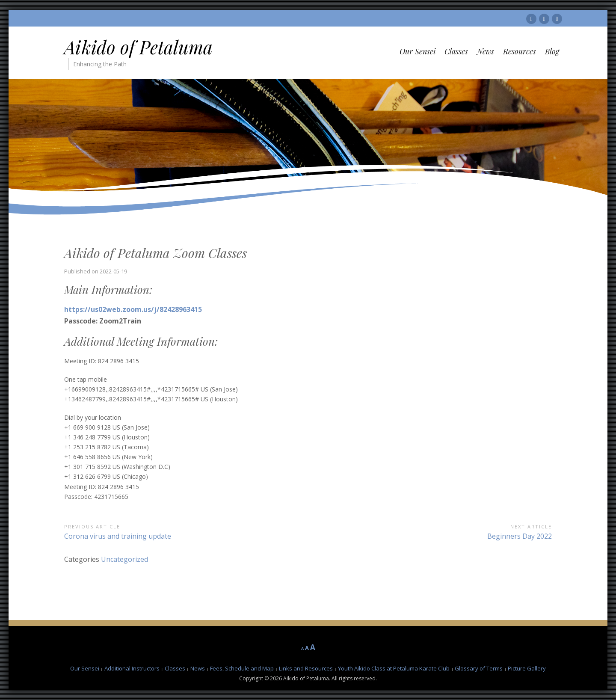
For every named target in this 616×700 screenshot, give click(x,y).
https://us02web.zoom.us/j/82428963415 (133, 309)
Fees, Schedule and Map (242, 668)
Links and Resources (306, 668)
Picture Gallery (527, 668)
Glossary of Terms (479, 668)
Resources (520, 51)
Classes (456, 51)
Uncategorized (124, 559)
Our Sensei (418, 51)
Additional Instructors (132, 668)
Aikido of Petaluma (138, 47)
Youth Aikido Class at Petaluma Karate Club (394, 668)
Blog (552, 51)
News (486, 51)
